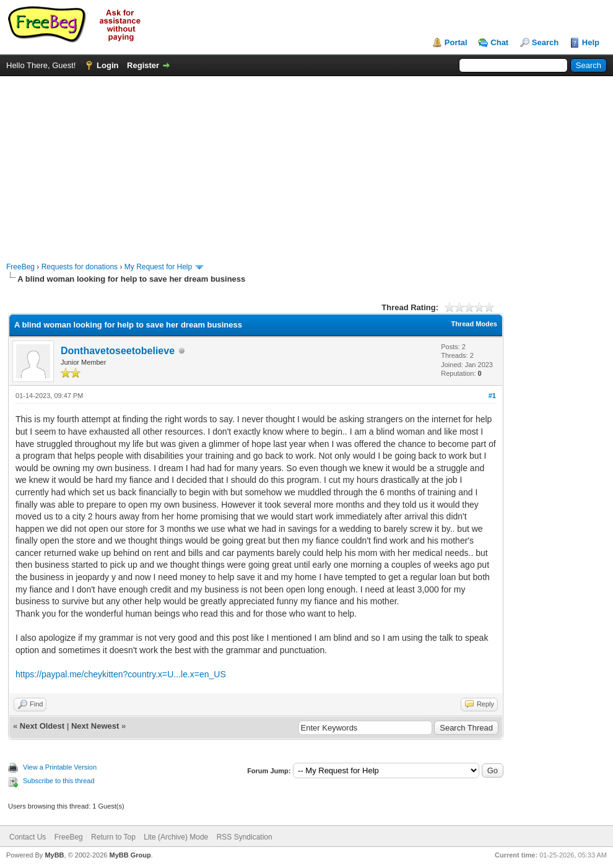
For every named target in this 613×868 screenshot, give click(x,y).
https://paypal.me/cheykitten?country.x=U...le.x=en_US (121, 674)
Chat (499, 42)
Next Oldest (42, 726)
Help (591, 42)
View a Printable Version (60, 767)
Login (107, 65)
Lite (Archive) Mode (176, 837)
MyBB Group (130, 855)
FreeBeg (20, 267)
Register (143, 65)
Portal (456, 42)
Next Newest (95, 726)
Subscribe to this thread (59, 781)
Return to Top (113, 837)
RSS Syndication (245, 837)
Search (545, 42)
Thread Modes (474, 324)
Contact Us (28, 837)
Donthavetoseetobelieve (118, 351)
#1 (492, 396)
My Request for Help (158, 267)
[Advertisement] (306, 163)
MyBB (54, 855)
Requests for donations (80, 267)
